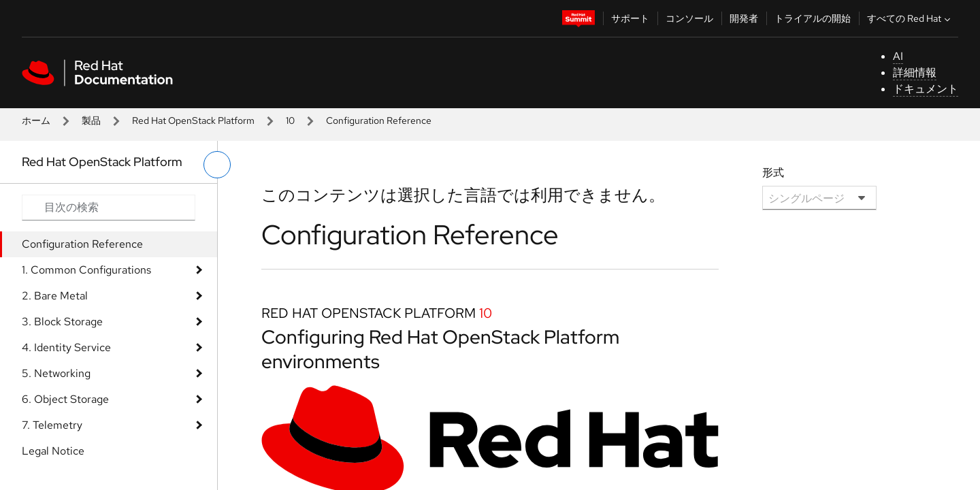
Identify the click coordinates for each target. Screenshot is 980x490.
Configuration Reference (82, 244)
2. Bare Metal (55, 296)
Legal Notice (53, 451)
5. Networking (56, 373)
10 (290, 120)
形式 (773, 173)
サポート (630, 18)
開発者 (744, 18)
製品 (91, 120)
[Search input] (109, 208)
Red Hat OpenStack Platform (193, 120)
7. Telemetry (52, 425)
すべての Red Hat (910, 18)
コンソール (689, 18)
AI (898, 56)
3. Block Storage (62, 322)
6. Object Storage (65, 399)
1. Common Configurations (86, 270)
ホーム (36, 120)
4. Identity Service (66, 347)
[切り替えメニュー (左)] (217, 165)
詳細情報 (915, 72)
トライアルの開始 (813, 18)
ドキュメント (926, 89)
